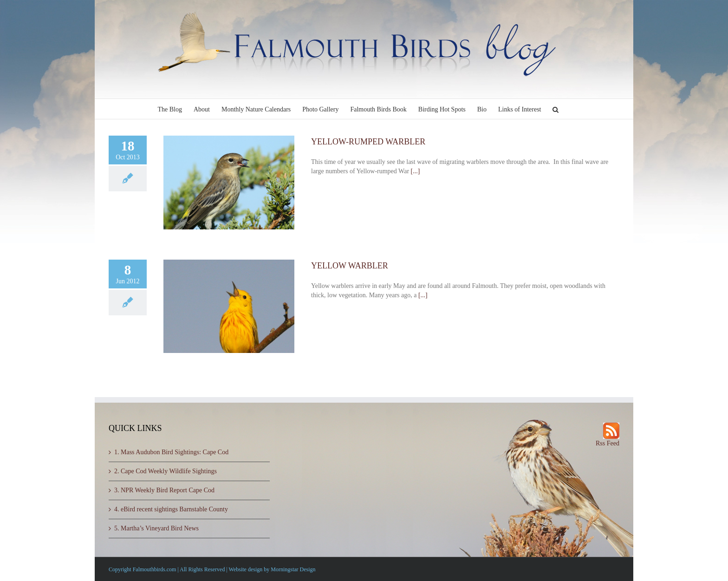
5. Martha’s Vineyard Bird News (156, 528)
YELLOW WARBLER (350, 266)
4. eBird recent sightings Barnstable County (171, 509)
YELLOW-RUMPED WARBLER (368, 142)
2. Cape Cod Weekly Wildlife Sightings (166, 471)
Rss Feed (608, 443)
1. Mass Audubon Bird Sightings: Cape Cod (171, 452)
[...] (416, 171)
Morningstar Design (293, 569)
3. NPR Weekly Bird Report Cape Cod (164, 490)
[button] (556, 109)
